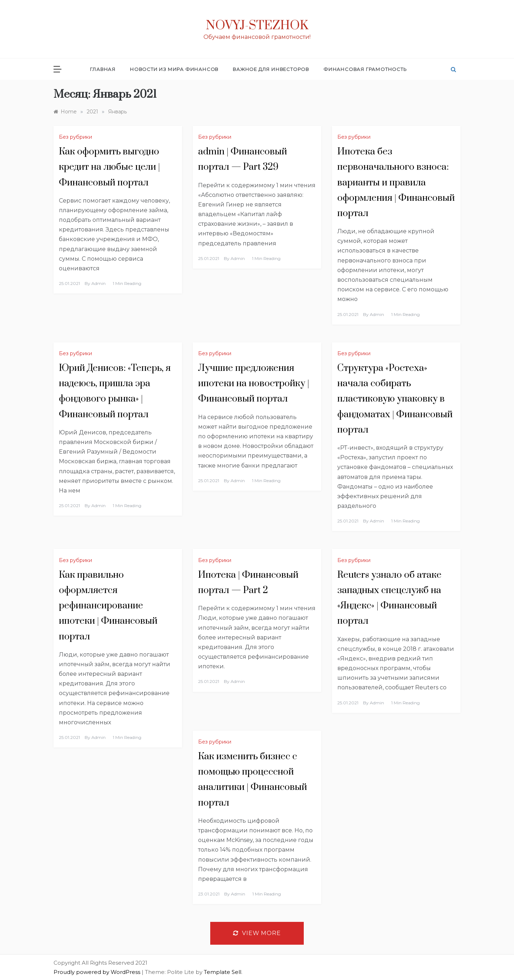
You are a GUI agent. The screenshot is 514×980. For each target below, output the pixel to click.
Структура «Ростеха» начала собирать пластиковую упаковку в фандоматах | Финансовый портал (395, 399)
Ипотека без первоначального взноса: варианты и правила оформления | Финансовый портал (396, 183)
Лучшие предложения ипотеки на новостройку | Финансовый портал (254, 384)
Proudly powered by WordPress (98, 972)
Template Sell (223, 972)
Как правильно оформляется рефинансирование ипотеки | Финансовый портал (108, 606)
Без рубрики (75, 137)
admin (99, 283)
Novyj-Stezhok (257, 26)
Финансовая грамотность (365, 69)
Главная (103, 69)
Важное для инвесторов (271, 69)
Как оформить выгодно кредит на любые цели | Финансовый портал (109, 167)
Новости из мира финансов (174, 69)
